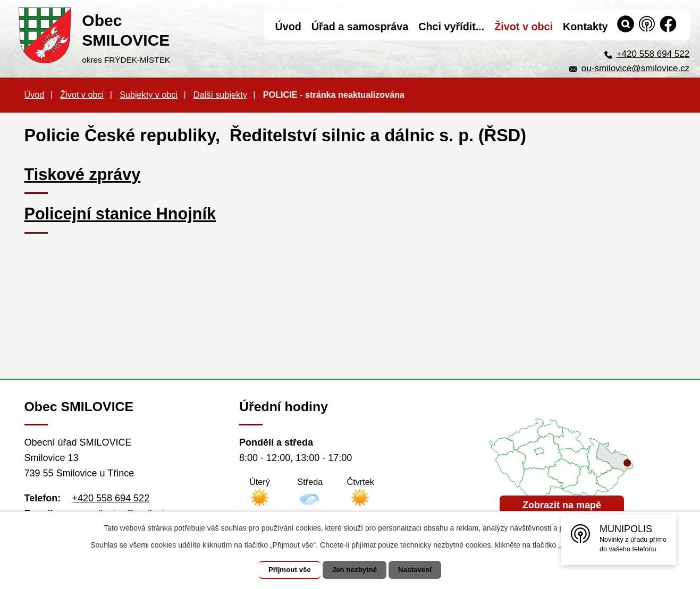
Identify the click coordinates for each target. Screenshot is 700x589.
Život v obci (82, 95)
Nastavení (420, 570)
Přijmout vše (284, 570)
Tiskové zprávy (83, 174)
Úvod (35, 95)
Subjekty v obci (149, 95)
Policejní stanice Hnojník (120, 214)
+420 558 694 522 (653, 54)
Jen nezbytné (355, 570)
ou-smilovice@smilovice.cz (635, 68)
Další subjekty (220, 95)
